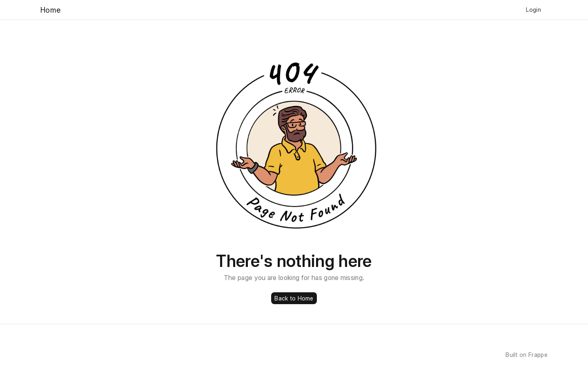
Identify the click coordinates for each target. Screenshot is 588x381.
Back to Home (294, 298)
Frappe (538, 355)
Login (533, 10)
